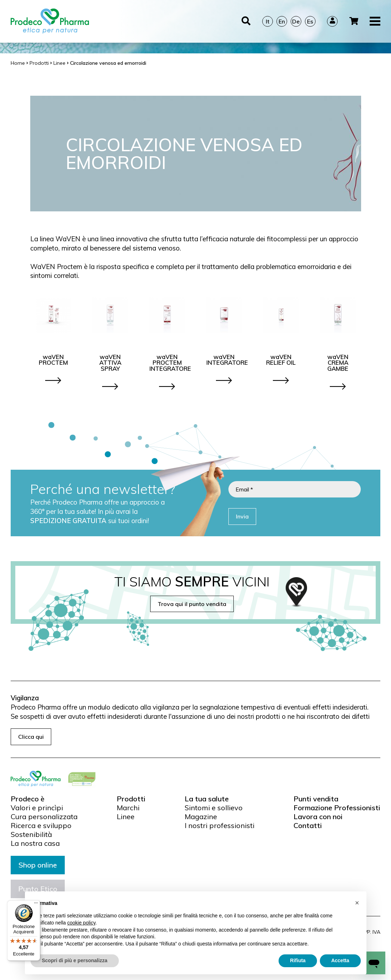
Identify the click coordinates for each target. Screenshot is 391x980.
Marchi (128, 808)
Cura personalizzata (44, 817)
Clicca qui (31, 737)
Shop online (38, 865)
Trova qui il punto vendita (192, 604)
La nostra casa (35, 843)
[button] (357, 917)
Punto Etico (38, 889)
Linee (126, 817)
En (282, 21)
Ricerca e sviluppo (41, 826)
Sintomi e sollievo (214, 808)
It (268, 21)
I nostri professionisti (220, 826)
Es (310, 21)
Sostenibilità (31, 834)
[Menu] (36, 905)
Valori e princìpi (37, 808)
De (296, 21)
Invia (242, 516)
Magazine (201, 817)
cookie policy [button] (81, 937)
